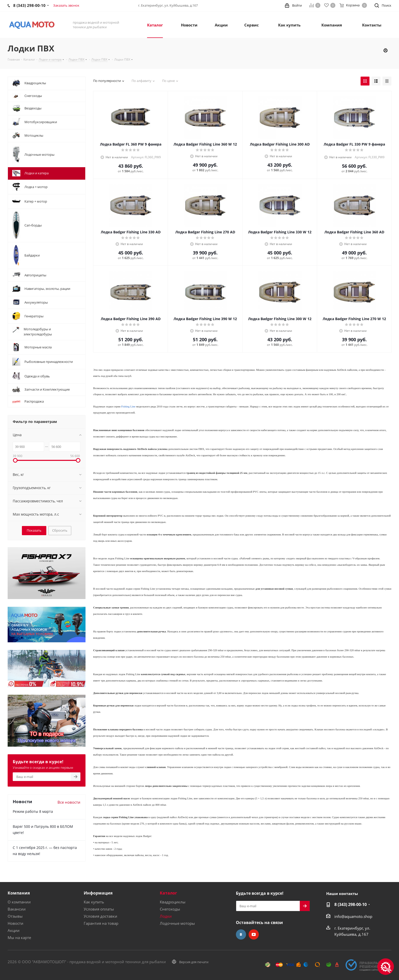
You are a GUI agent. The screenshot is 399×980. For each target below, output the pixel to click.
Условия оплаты (99, 909)
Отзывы (15, 916)
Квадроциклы (173, 902)
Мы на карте (19, 938)
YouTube (254, 934)
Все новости (69, 802)
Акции (14, 930)
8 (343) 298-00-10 (351, 904)
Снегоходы (170, 909)
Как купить (94, 902)
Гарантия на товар (101, 923)
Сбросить (60, 530)
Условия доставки (101, 916)
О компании (19, 902)
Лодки (166, 916)
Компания (19, 893)
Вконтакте (241, 934)
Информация (98, 893)
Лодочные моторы (177, 923)
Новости (16, 923)
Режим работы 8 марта (33, 811)
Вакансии (17, 909)
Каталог (168, 893)
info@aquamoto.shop (353, 916)
